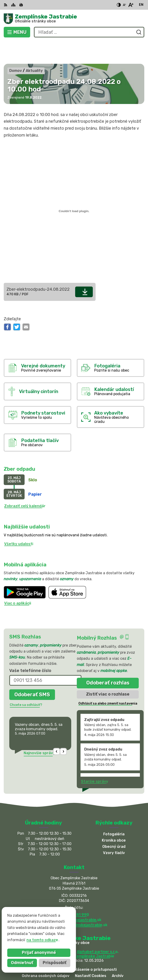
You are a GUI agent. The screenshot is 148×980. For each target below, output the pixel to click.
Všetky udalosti (19, 521)
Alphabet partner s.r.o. (98, 929)
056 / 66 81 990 (74, 892)
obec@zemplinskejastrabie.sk (74, 897)
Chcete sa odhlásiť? (26, 682)
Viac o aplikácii (18, 581)
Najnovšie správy (39, 730)
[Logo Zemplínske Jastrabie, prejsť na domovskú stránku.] (74, 19)
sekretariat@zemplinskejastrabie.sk (74, 902)
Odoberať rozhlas (108, 660)
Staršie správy (95, 759)
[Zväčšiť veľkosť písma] (131, 5)
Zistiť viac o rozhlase (108, 672)
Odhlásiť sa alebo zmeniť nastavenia (108, 681)
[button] (57, 729)
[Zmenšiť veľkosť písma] (124, 5)
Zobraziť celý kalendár (25, 484)
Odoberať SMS (32, 672)
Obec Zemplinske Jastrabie (89, 933)
